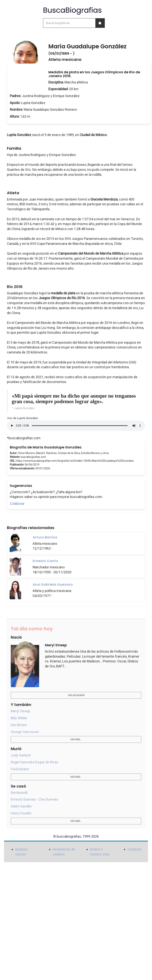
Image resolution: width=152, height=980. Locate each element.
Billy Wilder (19, 718)
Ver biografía (76, 695)
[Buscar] (100, 23)
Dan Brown (19, 725)
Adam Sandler (21, 806)
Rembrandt (19, 793)
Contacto (134, 849)
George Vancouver (25, 732)
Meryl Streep (20, 711)
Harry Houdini (21, 813)
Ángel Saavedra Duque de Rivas (35, 762)
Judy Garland (21, 755)
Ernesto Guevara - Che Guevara (34, 799)
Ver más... (76, 740)
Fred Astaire (20, 769)
